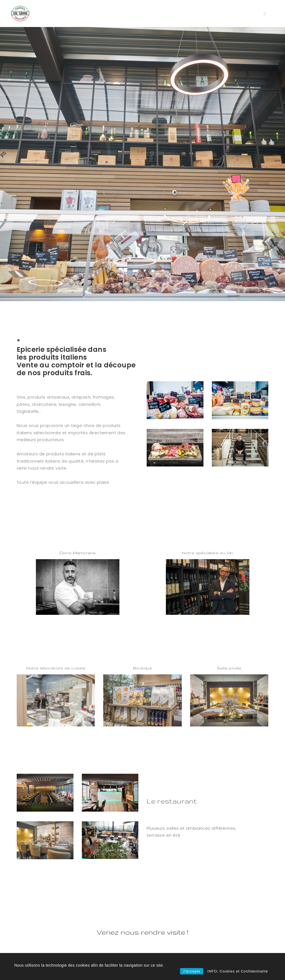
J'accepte (192, 971)
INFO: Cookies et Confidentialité (238, 971)
